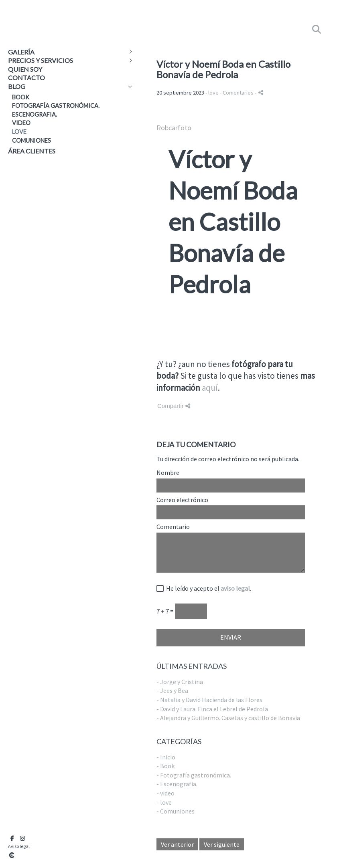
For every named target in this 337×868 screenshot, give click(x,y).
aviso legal (235, 588)
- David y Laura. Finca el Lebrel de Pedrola (212, 709)
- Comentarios (237, 93)
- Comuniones (176, 811)
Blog (17, 86)
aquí (210, 388)
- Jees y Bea (172, 690)
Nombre (168, 473)
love (19, 132)
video (21, 123)
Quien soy (25, 69)
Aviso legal (19, 846)
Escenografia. (35, 114)
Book (21, 97)
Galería (21, 52)
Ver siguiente (222, 844)
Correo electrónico (182, 500)
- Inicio (166, 757)
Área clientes (32, 151)
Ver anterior (177, 844)
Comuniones (31, 140)
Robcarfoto (174, 128)
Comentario (173, 527)
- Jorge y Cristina (180, 682)
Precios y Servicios (41, 60)
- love (164, 802)
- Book (165, 766)
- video (165, 793)
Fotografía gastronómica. (56, 106)
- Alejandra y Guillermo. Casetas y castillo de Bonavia (228, 718)
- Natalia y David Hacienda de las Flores (209, 700)
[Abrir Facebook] (12, 838)
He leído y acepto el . (207, 589)
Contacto (26, 78)
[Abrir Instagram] (22, 838)
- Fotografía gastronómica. (194, 775)
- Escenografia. (177, 784)
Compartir (174, 406)
